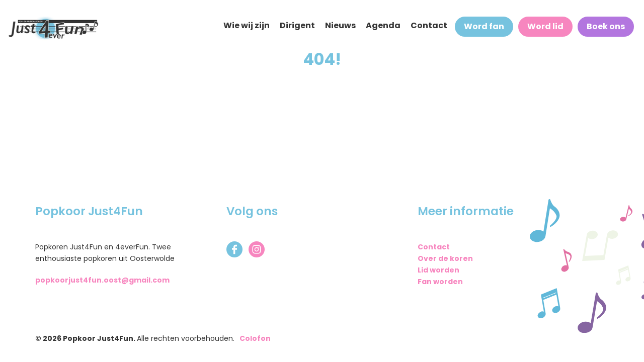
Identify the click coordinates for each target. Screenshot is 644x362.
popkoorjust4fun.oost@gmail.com (102, 280)
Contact (434, 247)
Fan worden (440, 282)
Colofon (255, 338)
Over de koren (445, 258)
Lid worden (438, 270)
